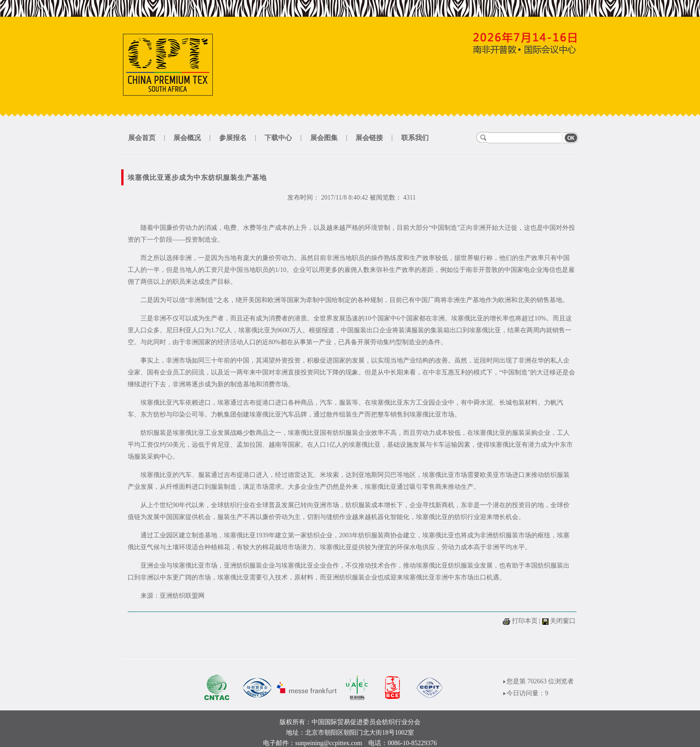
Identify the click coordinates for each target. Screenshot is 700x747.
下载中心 (278, 138)
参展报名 (233, 138)
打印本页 (525, 621)
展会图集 (324, 138)
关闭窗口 (563, 621)
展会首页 (142, 138)
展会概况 (187, 138)
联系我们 (415, 138)
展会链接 (369, 138)
